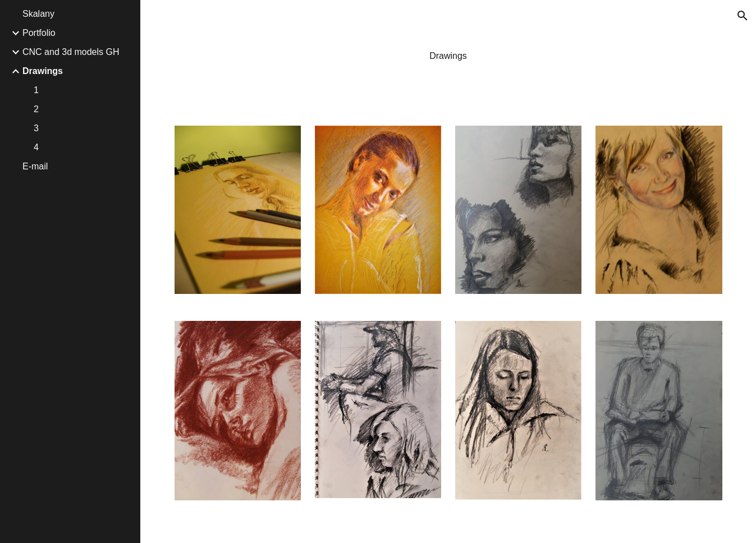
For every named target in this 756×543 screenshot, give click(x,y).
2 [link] (36, 109)
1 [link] (36, 90)
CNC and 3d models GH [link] (71, 52)
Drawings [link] (43, 71)
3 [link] (36, 128)
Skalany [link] (38, 14)
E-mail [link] (35, 166)
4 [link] (36, 147)
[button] (743, 16)
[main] (448, 56)
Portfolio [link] (39, 33)
